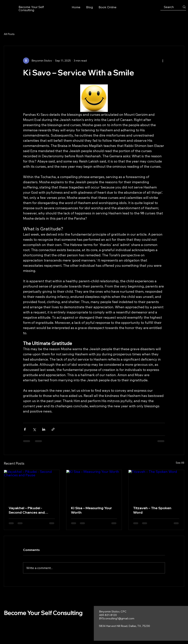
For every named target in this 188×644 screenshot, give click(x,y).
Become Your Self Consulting (43, 613)
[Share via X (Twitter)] (34, 429)
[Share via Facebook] (25, 429)
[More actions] (163, 61)
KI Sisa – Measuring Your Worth (91, 510)
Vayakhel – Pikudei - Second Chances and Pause (27, 510)
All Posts (9, 34)
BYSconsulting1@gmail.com (117, 618)
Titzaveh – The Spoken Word (152, 510)
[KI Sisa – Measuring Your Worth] (94, 486)
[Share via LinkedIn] (44, 429)
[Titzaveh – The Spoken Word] (156, 486)
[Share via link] (53, 429)
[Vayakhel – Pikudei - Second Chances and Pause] (32, 486)
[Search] (169, 7)
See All (180, 463)
